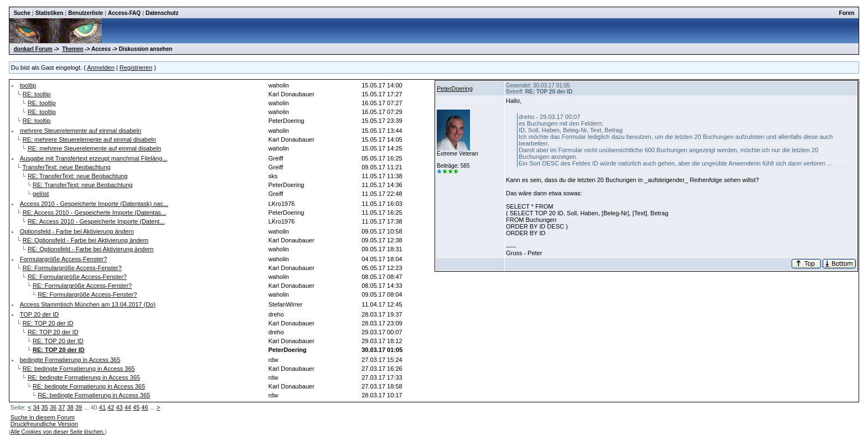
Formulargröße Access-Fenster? (64, 259)
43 (119, 407)
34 (36, 407)
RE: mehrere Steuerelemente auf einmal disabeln (89, 139)
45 (136, 407)
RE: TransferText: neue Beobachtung (77, 176)
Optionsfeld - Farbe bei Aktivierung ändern (77, 231)
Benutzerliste (86, 13)
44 (128, 407)
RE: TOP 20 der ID (48, 323)
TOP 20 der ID (40, 314)
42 (111, 407)
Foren (847, 13)
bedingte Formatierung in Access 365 (70, 360)
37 (61, 407)
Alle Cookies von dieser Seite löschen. (58, 432)
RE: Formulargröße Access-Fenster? (72, 268)
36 (53, 407)
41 (102, 407)
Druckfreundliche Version (44, 424)
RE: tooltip (37, 94)
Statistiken (50, 13)
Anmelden (101, 68)
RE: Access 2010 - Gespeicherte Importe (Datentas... (94, 213)
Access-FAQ (124, 13)
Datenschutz (162, 13)
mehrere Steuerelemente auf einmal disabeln (81, 131)
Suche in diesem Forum (43, 417)
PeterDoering (455, 89)
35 (45, 407)
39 (79, 407)
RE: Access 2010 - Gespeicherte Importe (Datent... (96, 221)
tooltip (28, 85)
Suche (22, 13)
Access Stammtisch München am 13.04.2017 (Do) (88, 304)
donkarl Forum (33, 49)
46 (144, 407)
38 (70, 407)
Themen (73, 49)
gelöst (41, 194)
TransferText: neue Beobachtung (67, 167)
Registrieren (136, 68)
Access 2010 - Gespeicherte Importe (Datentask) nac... (94, 204)
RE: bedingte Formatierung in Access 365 (79, 369)
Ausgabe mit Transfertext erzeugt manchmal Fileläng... (94, 158)
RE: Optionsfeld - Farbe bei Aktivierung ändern (86, 240)
